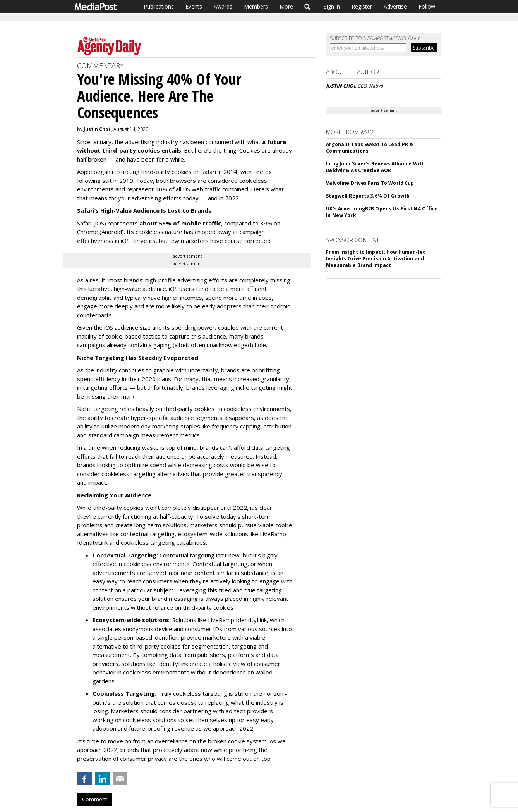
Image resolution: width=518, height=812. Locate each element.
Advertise (395, 6)
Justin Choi (97, 129)
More (286, 6)
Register (362, 6)
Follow (427, 6)
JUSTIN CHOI (340, 86)
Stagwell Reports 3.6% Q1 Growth (368, 196)
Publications (159, 6)
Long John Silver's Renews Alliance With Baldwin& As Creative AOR (375, 167)
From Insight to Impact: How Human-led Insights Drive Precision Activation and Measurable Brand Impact (376, 259)
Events (194, 6)
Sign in (332, 6)
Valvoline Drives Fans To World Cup (370, 183)
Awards (223, 6)
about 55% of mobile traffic (180, 223)
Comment (94, 799)
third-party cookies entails (141, 150)
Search (308, 7)
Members (256, 6)
